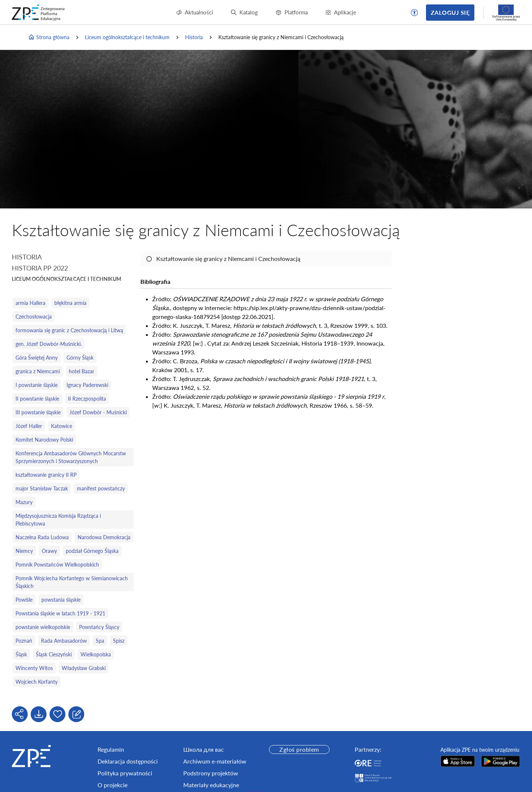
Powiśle (24, 600)
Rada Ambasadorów (64, 641)
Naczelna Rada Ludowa (42, 537)
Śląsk (21, 654)
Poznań (24, 641)
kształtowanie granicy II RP (46, 475)
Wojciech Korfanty (37, 682)
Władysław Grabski (84, 668)
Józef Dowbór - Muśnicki (98, 412)
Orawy (49, 551)
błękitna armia (70, 303)
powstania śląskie (61, 600)
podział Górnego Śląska (92, 551)
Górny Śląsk (80, 358)
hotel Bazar (81, 371)
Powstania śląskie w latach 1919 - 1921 (60, 613)
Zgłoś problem (299, 749)
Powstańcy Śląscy (99, 627)
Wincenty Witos (34, 668)
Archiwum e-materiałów (215, 761)
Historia (194, 37)
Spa (100, 641)
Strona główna (49, 37)
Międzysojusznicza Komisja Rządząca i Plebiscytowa (58, 520)
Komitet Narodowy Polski (44, 440)
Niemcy (24, 551)
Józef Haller (29, 426)
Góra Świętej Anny (37, 358)
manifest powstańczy (101, 488)
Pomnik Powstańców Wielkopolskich (57, 565)
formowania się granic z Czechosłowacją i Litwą (69, 330)
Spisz (119, 641)
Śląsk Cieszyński (54, 654)
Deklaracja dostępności (128, 761)
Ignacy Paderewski (87, 385)
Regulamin (111, 749)
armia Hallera (30, 303)
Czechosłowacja (34, 317)
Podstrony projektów (211, 773)
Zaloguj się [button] (450, 12)
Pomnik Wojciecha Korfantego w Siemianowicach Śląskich (72, 582)
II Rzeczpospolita (87, 399)
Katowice (62, 426)
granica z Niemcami (38, 371)
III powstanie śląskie (38, 412)
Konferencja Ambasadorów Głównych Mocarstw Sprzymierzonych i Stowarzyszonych (71, 457)
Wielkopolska (96, 654)
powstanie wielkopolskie (43, 627)
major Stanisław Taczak (42, 488)
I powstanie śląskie (37, 385)
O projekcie (112, 785)
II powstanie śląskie (37, 399)
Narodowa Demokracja (104, 537)
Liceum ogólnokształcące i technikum (127, 37)
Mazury (24, 502)
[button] (415, 13)
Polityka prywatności (125, 773)
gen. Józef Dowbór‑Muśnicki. (49, 344)
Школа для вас (204, 749)
